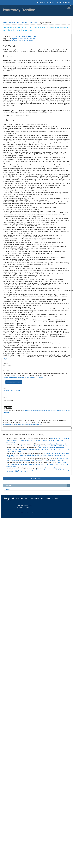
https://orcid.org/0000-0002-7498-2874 (24, 37)
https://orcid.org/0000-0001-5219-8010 (23, 39)
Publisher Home (43, 2)
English (53, 2)
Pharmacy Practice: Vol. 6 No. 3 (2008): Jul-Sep (51, 461)
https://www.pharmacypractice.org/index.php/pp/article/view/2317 (25, 377)
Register (60, 2)
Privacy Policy (8, 500)
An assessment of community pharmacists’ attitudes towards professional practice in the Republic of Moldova (38, 454)
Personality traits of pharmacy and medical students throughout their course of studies (36, 445)
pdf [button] (6, 359)
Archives (12, 23)
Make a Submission (36, 479)
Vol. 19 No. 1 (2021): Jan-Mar (27, 23)
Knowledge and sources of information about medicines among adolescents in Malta (36, 463)
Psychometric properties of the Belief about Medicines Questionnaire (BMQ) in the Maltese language (38, 439)
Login (67, 2)
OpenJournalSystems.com (46, 513)
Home (5, 23)
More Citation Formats (14, 382)
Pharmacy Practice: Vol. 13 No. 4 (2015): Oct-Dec (54, 446)
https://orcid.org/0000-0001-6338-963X (22, 41)
